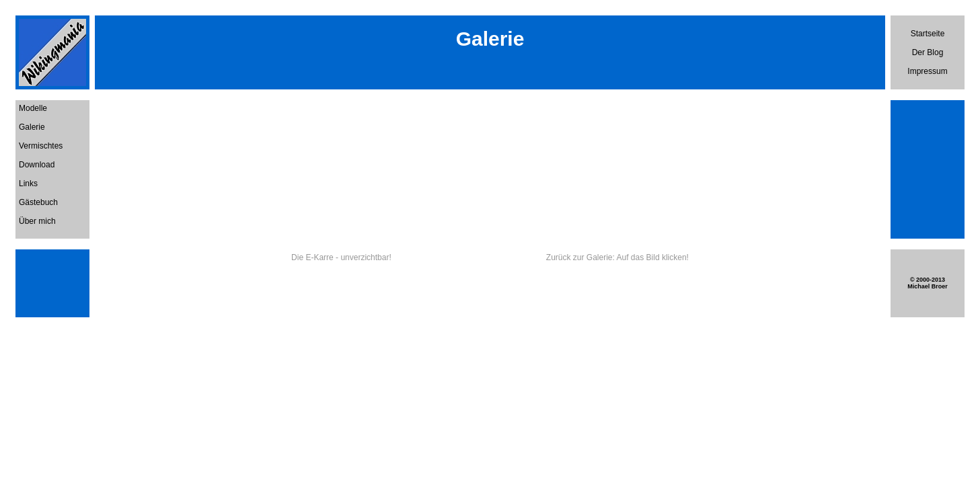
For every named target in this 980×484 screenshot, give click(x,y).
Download (37, 165)
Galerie (32, 127)
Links (28, 184)
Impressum (927, 71)
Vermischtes (41, 146)
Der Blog (928, 52)
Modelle (33, 108)
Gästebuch (38, 202)
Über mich (37, 221)
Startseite (928, 34)
